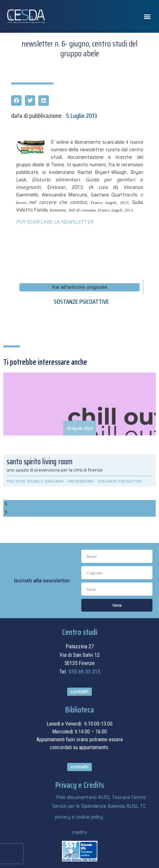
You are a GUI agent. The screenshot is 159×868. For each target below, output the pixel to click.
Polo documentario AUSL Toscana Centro (101, 797)
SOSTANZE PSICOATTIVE (81, 302)
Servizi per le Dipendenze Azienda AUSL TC (99, 806)
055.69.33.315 (84, 672)
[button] (147, 17)
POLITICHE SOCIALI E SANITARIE (35, 481)
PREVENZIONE (81, 481)
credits (80, 832)
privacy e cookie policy (79, 817)
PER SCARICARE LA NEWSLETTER (55, 222)
